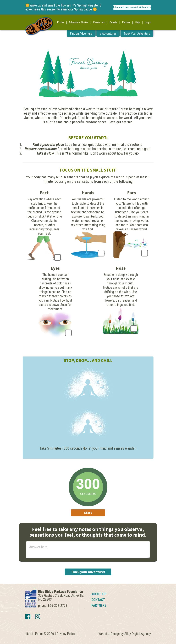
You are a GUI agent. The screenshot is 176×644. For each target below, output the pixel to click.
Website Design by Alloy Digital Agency (125, 634)
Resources (99, 22)
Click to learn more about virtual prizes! (132, 7)
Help (137, 22)
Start (88, 513)
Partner (126, 22)
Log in (148, 22)
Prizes (61, 22)
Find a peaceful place (48, 145)
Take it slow (45, 153)
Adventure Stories (79, 22)
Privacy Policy (66, 634)
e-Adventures (108, 34)
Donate (113, 22)
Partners (99, 605)
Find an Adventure (81, 34)
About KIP (99, 594)
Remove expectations (41, 149)
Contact (98, 600)
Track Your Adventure (137, 34)
